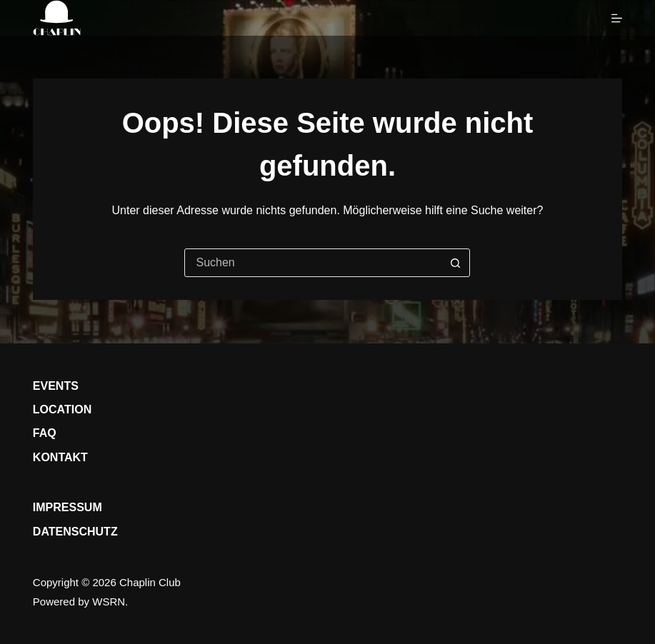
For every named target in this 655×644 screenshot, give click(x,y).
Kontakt (60, 457)
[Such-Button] (455, 263)
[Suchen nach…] (313, 263)
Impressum (67, 507)
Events (56, 386)
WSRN (109, 602)
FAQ (45, 433)
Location (62, 409)
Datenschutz (75, 532)
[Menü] (617, 18)
